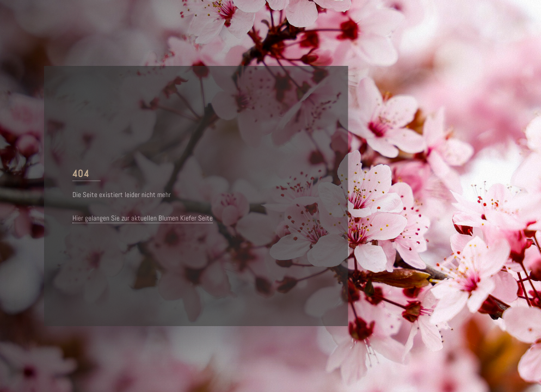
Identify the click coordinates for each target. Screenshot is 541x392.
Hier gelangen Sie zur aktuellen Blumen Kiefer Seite (143, 218)
